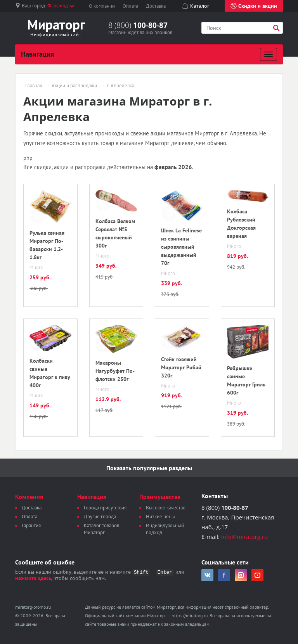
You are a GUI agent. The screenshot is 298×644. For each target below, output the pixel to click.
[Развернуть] (269, 54)
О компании (102, 6)
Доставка (156, 6)
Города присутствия (105, 508)
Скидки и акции (254, 6)
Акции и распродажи (74, 86)
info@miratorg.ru (245, 537)
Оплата (130, 6)
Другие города (100, 517)
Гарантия (31, 525)
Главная (34, 86)
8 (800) (138, 25)
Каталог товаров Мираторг (101, 529)
